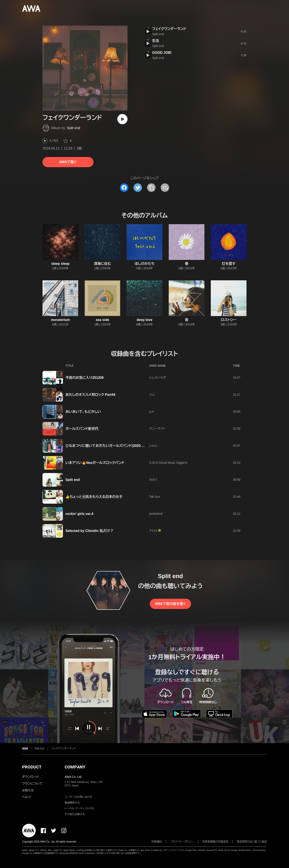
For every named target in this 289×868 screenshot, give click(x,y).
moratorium (60, 320)
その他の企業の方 (75, 814)
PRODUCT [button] (32, 767)
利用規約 (157, 842)
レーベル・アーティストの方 (79, 808)
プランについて (32, 784)
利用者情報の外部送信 (215, 842)
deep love (144, 320)
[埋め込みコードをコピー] (165, 188)
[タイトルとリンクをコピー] (151, 188)
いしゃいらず (158, 378)
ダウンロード (30, 777)
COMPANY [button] (75, 767)
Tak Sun (155, 497)
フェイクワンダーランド (169, 29)
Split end (74, 128)
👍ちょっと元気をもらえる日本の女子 (94, 497)
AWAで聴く (68, 162)
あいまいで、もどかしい (83, 412)
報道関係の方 (72, 803)
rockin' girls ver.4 (79, 514)
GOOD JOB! (162, 53)
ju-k (152, 412)
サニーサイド (157, 429)
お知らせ (28, 790)
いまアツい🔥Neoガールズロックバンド (95, 463)
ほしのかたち (144, 264)
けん (152, 395)
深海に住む (102, 264)
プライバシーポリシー (182, 842)
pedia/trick (156, 514)
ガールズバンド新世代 (82, 429)
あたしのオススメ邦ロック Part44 (90, 395)
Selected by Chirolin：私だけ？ (89, 531)
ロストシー (229, 320)
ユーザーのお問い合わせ (78, 797)
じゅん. (154, 446)
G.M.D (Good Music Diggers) (168, 463)
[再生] (122, 119)
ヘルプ (26, 797)
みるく (153, 480)
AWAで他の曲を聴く (170, 604)
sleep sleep (60, 264)
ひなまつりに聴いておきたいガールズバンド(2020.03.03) (108, 446)
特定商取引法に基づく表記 (252, 842)
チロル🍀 (155, 531)
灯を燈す (229, 264)
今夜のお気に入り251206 (85, 378)
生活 (156, 41)
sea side (102, 320)
